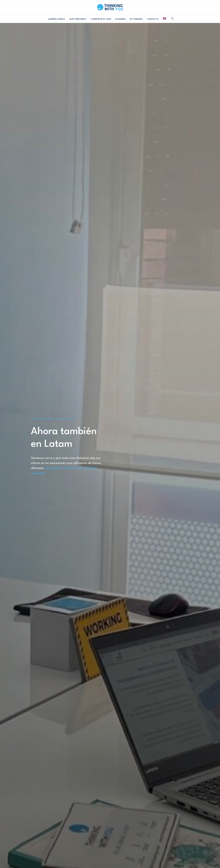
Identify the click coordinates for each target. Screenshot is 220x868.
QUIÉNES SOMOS (57, 19)
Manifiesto (37, 830)
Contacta (95, 825)
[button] (172, 18)
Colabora (95, 830)
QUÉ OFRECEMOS (78, 19)
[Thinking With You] (110, 7)
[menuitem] (57, 19)
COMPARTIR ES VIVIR (101, 19)
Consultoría (66, 825)
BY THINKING (136, 19)
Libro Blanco (37, 834)
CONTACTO (153, 19)
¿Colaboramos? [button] (48, 802)
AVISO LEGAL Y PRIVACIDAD (96, 854)
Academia (66, 834)
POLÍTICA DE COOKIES (127, 854)
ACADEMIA (120, 19)
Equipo (37, 825)
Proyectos (66, 830)
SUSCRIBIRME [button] (168, 832)
